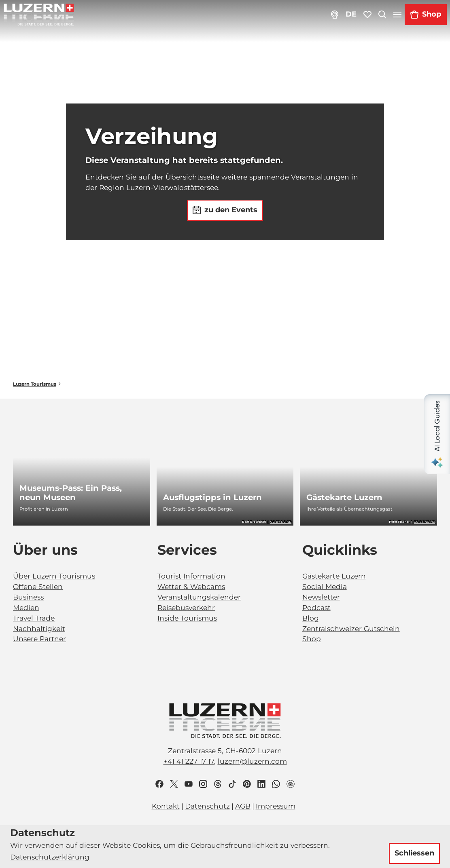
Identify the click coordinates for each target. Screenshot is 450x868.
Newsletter (321, 597)
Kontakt (166, 806)
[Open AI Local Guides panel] (437, 434)
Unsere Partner (39, 639)
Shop (312, 639)
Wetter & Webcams (191, 586)
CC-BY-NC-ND (281, 522)
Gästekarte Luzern (334, 576)
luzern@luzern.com (252, 761)
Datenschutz (207, 806)
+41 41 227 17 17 (189, 761)
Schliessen (414, 853)
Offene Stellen (38, 586)
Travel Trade (34, 618)
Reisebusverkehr (186, 607)
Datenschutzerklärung (50, 857)
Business (28, 597)
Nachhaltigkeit (39, 628)
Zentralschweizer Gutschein (351, 628)
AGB (243, 806)
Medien (26, 607)
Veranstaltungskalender (199, 597)
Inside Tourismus (187, 618)
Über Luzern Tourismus (54, 576)
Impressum (276, 806)
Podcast (316, 607)
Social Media (325, 586)
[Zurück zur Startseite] (39, 15)
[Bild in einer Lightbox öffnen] (225, 721)
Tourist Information (191, 576)
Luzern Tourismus (35, 384)
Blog (311, 618)
